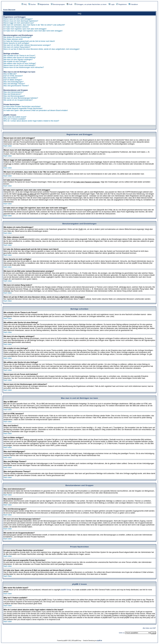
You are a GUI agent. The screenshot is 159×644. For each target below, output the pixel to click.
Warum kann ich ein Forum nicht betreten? (19, 65)
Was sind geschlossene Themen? (16, 86)
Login (112, 4)
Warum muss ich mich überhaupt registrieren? (21, 21)
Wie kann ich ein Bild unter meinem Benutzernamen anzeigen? (27, 45)
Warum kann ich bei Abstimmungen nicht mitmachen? (24, 67)
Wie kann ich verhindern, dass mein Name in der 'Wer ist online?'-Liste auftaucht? (34, 25)
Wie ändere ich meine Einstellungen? (18, 37)
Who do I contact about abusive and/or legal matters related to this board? (31, 121)
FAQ (24, 4)
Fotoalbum (133, 4)
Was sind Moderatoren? (12, 94)
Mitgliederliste (43, 4)
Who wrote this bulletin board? (15, 117)
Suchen (32, 4)
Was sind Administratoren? (14, 92)
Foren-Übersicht (9, 10)
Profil (69, 4)
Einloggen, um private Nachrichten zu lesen (90, 4)
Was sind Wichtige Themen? (14, 84)
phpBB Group (66, 590)
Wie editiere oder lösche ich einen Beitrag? (20, 58)
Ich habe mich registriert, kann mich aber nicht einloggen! (25, 29)
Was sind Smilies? (10, 78)
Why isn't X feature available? (15, 119)
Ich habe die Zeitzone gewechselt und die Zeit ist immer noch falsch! (29, 41)
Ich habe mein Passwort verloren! (16, 27)
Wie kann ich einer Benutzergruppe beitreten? (21, 98)
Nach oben (8, 146)
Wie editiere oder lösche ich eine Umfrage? (20, 63)
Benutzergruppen (58, 4)
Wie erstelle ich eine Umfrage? (15, 61)
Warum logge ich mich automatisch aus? (19, 23)
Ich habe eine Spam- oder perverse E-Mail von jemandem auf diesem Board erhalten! (36, 110)
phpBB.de (99, 641)
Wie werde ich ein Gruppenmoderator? (18, 100)
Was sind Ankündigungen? (14, 82)
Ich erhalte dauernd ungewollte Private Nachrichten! (23, 108)
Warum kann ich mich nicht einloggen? (18, 19)
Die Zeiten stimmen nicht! (13, 39)
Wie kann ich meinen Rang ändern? (17, 47)
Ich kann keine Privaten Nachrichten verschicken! (22, 107)
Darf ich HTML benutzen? (13, 76)
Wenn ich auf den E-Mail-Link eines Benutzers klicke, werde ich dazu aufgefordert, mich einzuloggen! (42, 49)
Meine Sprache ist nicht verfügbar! (16, 43)
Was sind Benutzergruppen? (14, 96)
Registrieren (121, 4)
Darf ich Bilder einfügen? (13, 80)
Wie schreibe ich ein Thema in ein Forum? (19, 56)
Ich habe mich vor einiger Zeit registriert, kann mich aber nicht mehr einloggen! (33, 31)
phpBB (65, 641)
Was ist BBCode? (10, 74)
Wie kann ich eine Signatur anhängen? (18, 60)
